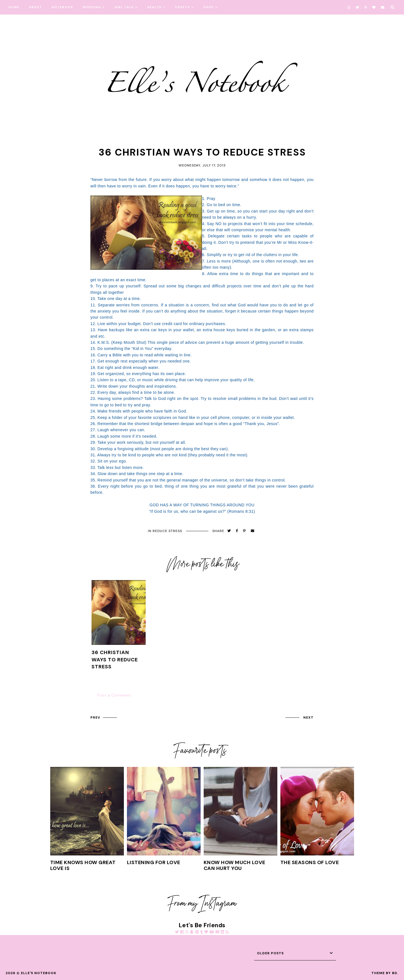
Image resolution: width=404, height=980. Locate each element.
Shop (209, 7)
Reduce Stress (167, 531)
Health (154, 7)
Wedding (92, 7)
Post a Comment (114, 695)
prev (95, 717)
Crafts (182, 7)
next (308, 717)
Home (14, 7)
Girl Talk (124, 7)
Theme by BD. (385, 973)
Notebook (62, 7)
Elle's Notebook (39, 973)
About (36, 7)
